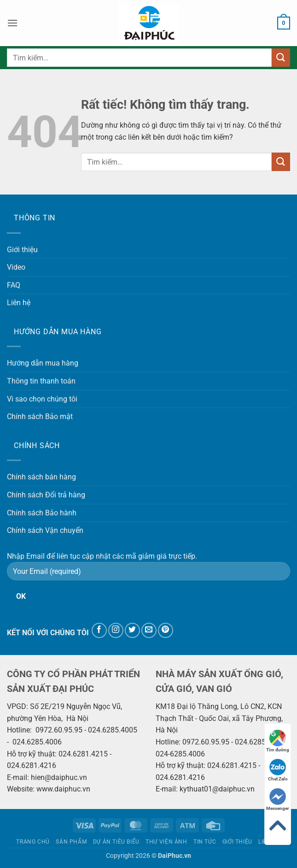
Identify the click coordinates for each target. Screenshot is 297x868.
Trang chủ (33, 842)
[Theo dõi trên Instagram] (116, 630)
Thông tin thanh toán (41, 381)
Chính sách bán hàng (41, 477)
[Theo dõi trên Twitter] (132, 630)
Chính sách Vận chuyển (45, 530)
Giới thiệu (22, 250)
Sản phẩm (71, 842)
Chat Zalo (278, 770)
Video (16, 267)
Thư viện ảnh (166, 842)
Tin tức (205, 842)
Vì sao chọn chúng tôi (42, 399)
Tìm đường (278, 741)
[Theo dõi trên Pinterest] (166, 630)
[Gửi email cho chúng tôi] (149, 630)
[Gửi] (281, 57)
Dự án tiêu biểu (116, 842)
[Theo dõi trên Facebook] (99, 630)
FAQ (14, 285)
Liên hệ (19, 303)
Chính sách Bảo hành (42, 513)
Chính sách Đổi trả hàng (46, 495)
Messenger (278, 800)
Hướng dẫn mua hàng (43, 363)
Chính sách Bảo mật (40, 416)
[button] (12, 23)
